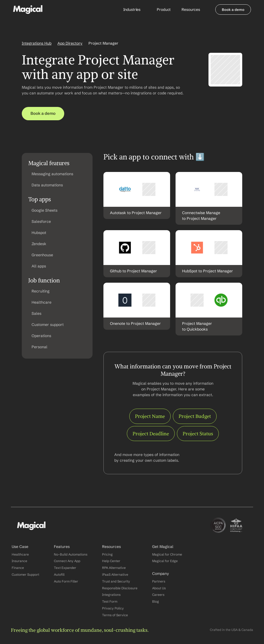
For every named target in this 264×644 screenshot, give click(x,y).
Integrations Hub (37, 43)
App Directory (70, 43)
